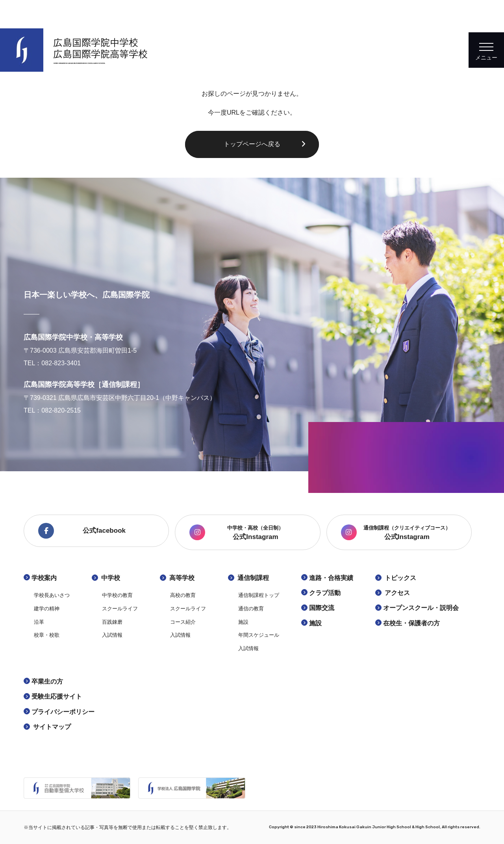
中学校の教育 (117, 595)
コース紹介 (183, 622)
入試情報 (112, 635)
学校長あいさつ (52, 595)
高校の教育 (183, 595)
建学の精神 (47, 609)
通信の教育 (251, 609)
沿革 (39, 622)
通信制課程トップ (259, 595)
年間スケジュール (259, 635)
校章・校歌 (47, 635)
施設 (243, 622)
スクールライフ (120, 609)
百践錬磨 (112, 622)
